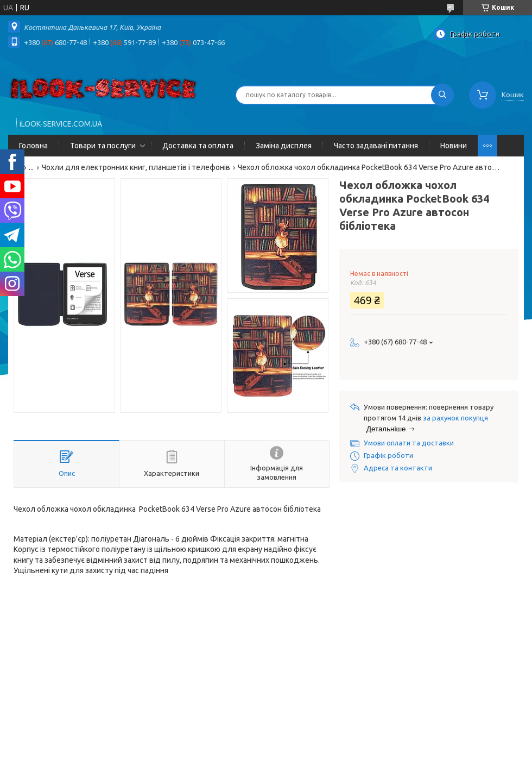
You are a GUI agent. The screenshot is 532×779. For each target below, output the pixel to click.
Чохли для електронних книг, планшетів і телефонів (136, 167)
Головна (33, 146)
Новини (454, 146)
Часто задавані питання (376, 146)
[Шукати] (442, 95)
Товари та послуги (103, 146)
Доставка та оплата (198, 146)
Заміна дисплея (284, 146)
